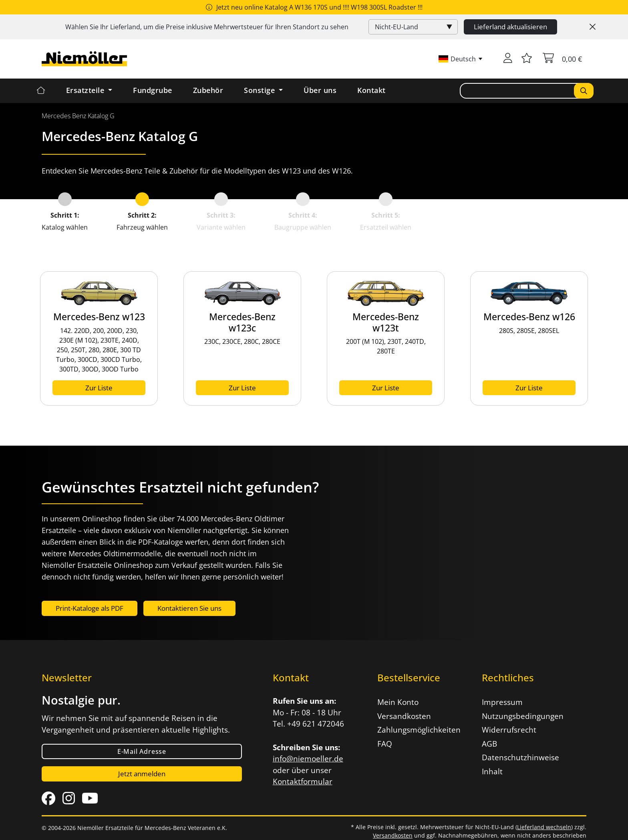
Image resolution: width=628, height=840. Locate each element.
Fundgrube (153, 90)
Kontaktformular (303, 781)
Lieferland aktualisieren (510, 27)
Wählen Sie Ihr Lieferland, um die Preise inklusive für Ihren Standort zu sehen (207, 27)
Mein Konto (398, 702)
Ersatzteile (86, 90)
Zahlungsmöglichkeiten (419, 730)
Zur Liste (99, 388)
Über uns (320, 90)
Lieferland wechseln (544, 827)
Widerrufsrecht (509, 730)
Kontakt (371, 90)
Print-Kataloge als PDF (90, 608)
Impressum (502, 702)
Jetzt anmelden (142, 774)
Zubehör (208, 90)
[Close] (593, 27)
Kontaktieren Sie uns (189, 608)
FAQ (385, 744)
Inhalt (492, 771)
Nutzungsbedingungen (523, 716)
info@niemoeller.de (308, 759)
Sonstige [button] (261, 90)
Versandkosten (404, 716)
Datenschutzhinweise (520, 757)
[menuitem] (78, 116)
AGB (489, 744)
